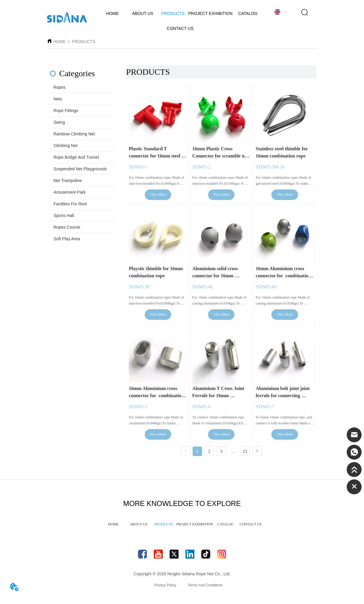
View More (158, 195)
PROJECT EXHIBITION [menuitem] (195, 527)
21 (245, 452)
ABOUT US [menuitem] (138, 527)
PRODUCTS (83, 42)
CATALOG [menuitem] (226, 527)
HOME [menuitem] (113, 527)
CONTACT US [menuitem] (251, 527)
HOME (59, 42)
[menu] (182, 527)
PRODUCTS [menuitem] (164, 527)
